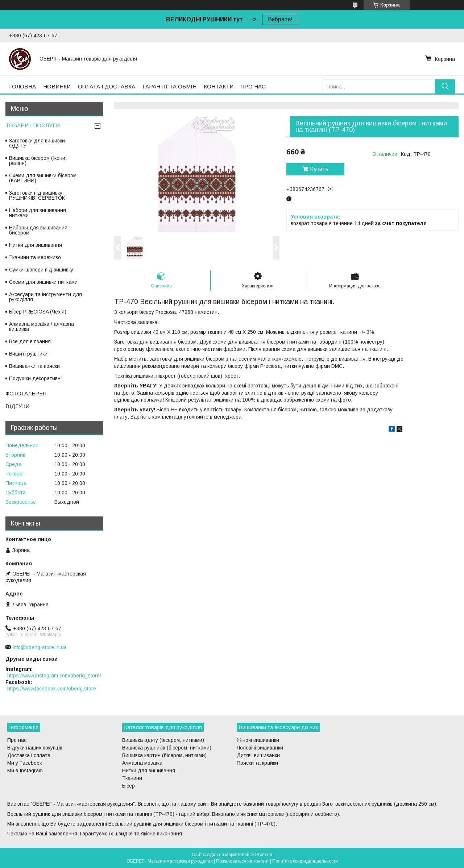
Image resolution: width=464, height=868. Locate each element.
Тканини (132, 778)
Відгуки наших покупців (35, 748)
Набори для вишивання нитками (38, 213)
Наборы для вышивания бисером (38, 230)
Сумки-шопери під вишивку (41, 270)
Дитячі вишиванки (258, 755)
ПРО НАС (253, 86)
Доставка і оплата (29, 755)
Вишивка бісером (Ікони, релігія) (38, 161)
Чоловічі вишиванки (260, 748)
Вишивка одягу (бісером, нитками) (163, 740)
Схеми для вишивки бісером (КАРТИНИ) (43, 178)
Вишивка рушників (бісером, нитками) (167, 748)
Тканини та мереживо (35, 257)
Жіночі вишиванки (258, 740)
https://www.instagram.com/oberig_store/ (54, 676)
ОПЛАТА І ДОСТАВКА (107, 86)
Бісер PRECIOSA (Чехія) (38, 312)
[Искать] (445, 86)
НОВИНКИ (57, 86)
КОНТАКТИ (219, 86)
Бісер (129, 786)
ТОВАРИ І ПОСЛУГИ (33, 125)
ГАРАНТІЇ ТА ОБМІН (169, 86)
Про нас (17, 740)
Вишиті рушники (28, 354)
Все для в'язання (30, 341)
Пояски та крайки (257, 763)
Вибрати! (280, 19)
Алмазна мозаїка (142, 763)
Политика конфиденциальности (305, 861)
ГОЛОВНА (22, 86)
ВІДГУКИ (17, 406)
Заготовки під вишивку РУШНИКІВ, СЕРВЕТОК (37, 195)
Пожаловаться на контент (243, 861)
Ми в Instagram (25, 771)
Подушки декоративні (35, 378)
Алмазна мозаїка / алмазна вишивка (42, 327)
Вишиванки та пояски (34, 366)
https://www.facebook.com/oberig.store (52, 689)
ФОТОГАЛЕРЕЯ (26, 393)
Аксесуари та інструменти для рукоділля (45, 297)
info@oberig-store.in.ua (40, 647)
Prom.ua (264, 855)
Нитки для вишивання (36, 245)
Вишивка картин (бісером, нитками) (164, 755)
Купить (319, 169)
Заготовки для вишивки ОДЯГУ (37, 143)
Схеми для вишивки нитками (43, 282)
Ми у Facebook (25, 763)
